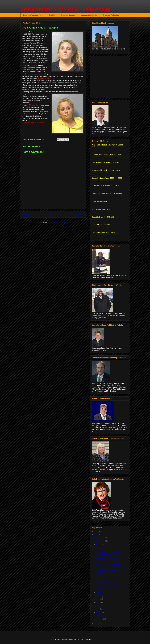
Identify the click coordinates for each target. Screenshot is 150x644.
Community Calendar (89, 15)
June (98, 602)
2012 (96, 532)
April (98, 609)
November (100, 541)
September (101, 592)
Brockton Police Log (111, 15)
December (100, 538)
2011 (96, 535)
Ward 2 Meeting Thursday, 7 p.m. (108, 558)
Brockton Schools (68, 15)
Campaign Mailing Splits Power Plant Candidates (108, 554)
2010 (96, 623)
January (100, 619)
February (100, 616)
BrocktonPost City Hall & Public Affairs (65, 9)
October (100, 544)
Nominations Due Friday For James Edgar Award (106, 548)
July (98, 599)
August (99, 596)
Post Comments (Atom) (58, 222)
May (98, 606)
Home (54, 214)
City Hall (52, 15)
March (99, 612)
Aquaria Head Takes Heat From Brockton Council (108, 571)
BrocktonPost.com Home (33, 15)
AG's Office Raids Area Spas (107, 561)
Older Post (79, 214)
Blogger (96, 639)
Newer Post (27, 214)
